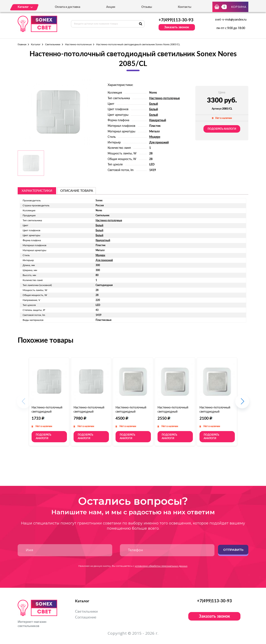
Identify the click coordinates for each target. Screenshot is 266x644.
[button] (242, 404)
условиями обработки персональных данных (161, 566)
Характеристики (37, 191)
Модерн (155, 137)
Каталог (36, 44)
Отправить (233, 550)
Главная (22, 44)
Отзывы (147, 7)
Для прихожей (159, 143)
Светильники (53, 44)
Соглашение (86, 617)
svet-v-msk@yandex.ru (231, 20)
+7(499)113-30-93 (176, 20)
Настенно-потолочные (78, 44)
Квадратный (158, 120)
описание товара (77, 191)
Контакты (185, 7)
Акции (111, 7)
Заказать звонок (177, 27)
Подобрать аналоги (222, 129)
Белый (154, 104)
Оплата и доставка (68, 7)
